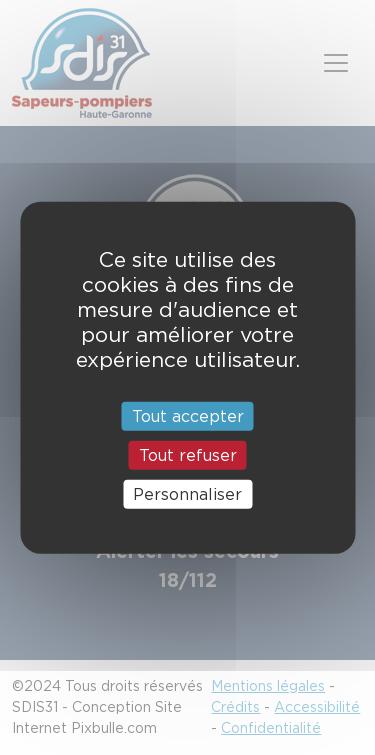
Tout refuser (188, 454)
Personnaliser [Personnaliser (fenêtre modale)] (187, 494)
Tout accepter (188, 415)
